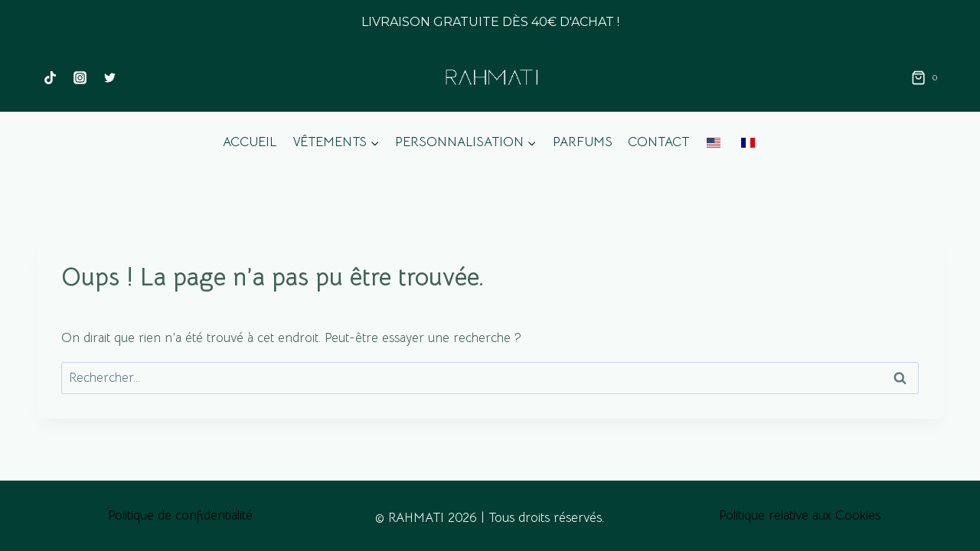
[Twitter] (109, 78)
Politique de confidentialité (180, 515)
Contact (658, 142)
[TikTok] (50, 78)
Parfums (583, 142)
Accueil (250, 142)
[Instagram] (80, 78)
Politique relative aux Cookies (800, 515)
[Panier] (927, 78)
